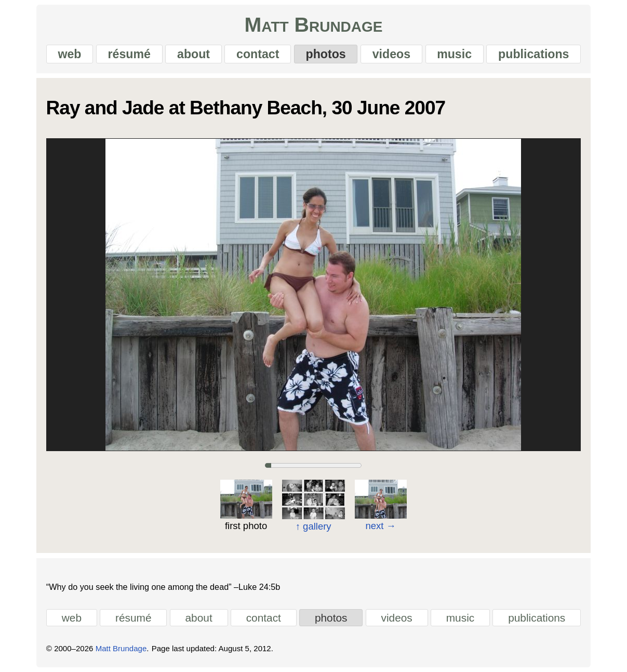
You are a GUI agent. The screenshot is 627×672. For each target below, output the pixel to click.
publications (533, 54)
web (69, 54)
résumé (129, 54)
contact (258, 54)
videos (391, 54)
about (194, 54)
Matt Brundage (313, 25)
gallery (313, 527)
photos (326, 54)
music (454, 54)
